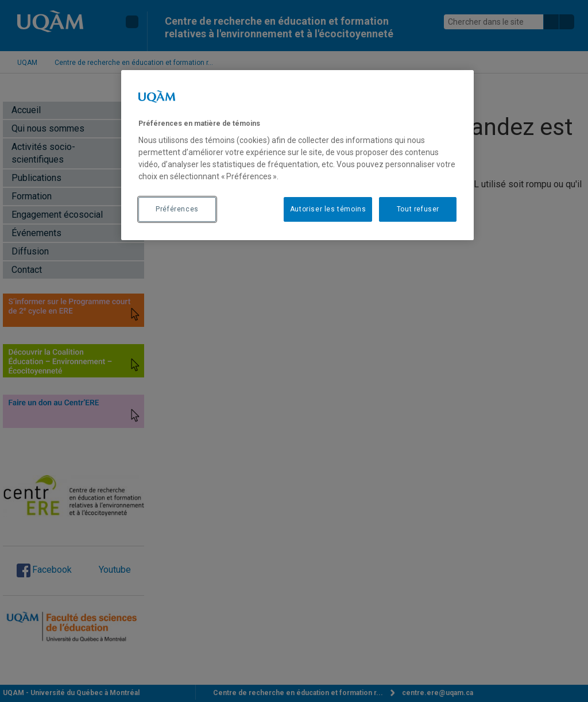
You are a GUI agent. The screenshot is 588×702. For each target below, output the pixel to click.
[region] (297, 155)
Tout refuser (418, 209)
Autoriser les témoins (328, 209)
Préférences (177, 209)
